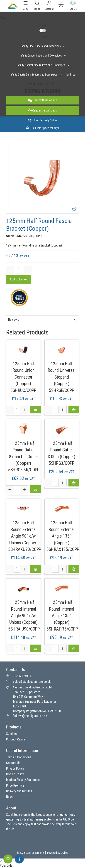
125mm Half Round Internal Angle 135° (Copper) (62, 612)
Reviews (14, 320)
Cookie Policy (15, 774)
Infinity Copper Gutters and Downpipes (41, 56)
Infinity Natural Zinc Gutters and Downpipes (41, 65)
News (10, 797)
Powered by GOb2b (58, 853)
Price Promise (15, 785)
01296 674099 (43, 91)
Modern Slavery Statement (23, 780)
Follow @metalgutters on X (27, 716)
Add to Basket (19, 279)
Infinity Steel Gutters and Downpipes (41, 46)
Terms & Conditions (19, 757)
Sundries (70, 75)
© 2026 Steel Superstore (30, 853)
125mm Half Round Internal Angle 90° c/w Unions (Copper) (23, 612)
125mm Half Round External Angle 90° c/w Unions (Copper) (23, 533)
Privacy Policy (15, 768)
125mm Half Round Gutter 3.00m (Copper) (62, 450)
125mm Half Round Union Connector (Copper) (23, 374)
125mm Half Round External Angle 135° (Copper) (62, 533)
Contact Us (13, 763)
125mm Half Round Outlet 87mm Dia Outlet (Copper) (23, 453)
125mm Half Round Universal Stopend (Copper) (62, 374)
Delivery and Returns (19, 791)
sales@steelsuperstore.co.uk (28, 681)
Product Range (16, 739)
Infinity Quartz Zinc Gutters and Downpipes (34, 75)
